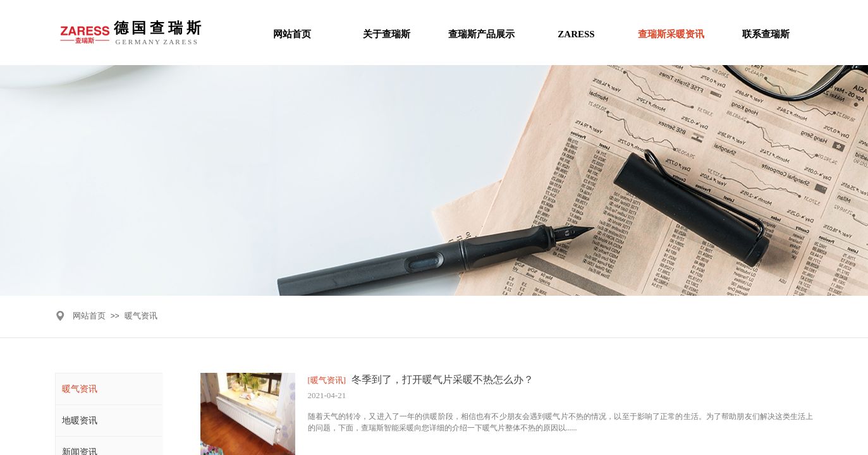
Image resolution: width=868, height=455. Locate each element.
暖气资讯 (141, 316)
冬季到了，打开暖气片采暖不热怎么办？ (443, 379)
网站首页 (89, 316)
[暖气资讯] (327, 380)
